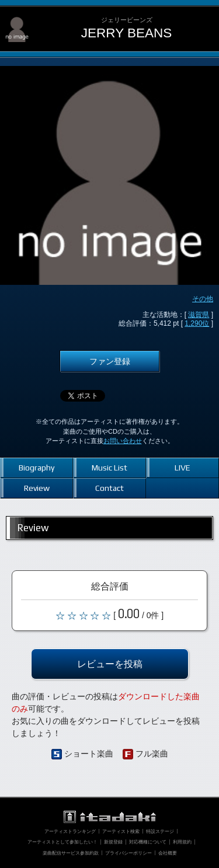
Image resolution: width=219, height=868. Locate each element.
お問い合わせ (123, 441)
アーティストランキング (70, 831)
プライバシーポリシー (128, 853)
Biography (36, 468)
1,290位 (197, 323)
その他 (203, 299)
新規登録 (113, 842)
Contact (109, 488)
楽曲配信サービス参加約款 (71, 853)
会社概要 (168, 853)
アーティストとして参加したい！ (62, 842)
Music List (109, 468)
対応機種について (148, 842)
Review (37, 488)
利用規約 (182, 842)
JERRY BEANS (126, 33)
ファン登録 (110, 361)
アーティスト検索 (121, 831)
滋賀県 (199, 315)
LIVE (182, 468)
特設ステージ (160, 831)
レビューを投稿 (110, 664)
